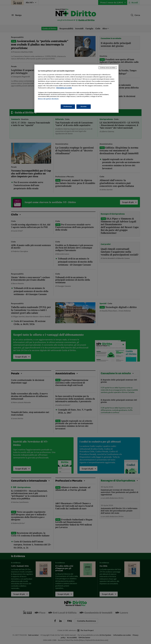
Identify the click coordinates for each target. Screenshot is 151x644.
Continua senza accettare (108, 68)
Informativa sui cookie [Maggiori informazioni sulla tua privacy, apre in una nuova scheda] (64, 88)
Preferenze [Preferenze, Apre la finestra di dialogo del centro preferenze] (68, 106)
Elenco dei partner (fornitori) (48, 99)
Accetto (84, 106)
